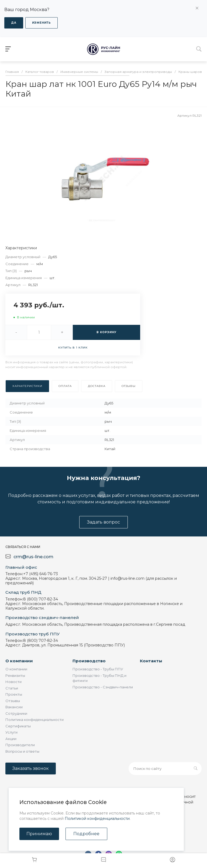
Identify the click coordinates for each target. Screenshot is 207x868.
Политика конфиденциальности (34, 720)
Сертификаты (18, 726)
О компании (19, 661)
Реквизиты (15, 675)
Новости (13, 682)
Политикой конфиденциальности (97, 819)
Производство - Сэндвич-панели (103, 687)
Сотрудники (16, 713)
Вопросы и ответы (22, 751)
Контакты (151, 661)
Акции (11, 739)
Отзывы (13, 701)
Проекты (14, 694)
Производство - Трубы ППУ (98, 669)
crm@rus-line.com (33, 557)
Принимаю (39, 834)
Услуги (11, 732)
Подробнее (86, 834)
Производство (89, 661)
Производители (20, 745)
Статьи (12, 688)
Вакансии (14, 707)
